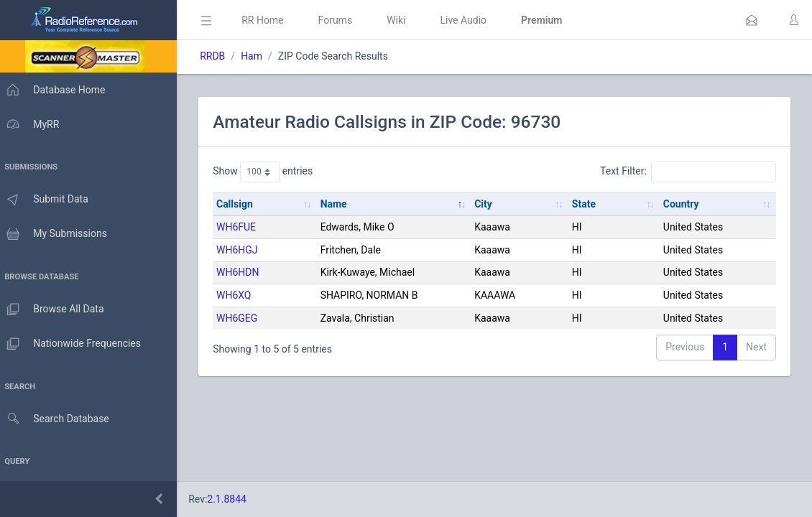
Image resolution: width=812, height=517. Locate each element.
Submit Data (48, 200)
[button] (752, 20)
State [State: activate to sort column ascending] (587, 204)
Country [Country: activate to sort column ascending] (683, 204)
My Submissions (57, 234)
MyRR (33, 124)
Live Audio (470, 20)
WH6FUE (243, 227)
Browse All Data (55, 309)
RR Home (269, 20)
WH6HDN (245, 272)
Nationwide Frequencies (74, 344)
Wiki (403, 20)
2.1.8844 (234, 499)
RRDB (220, 56)
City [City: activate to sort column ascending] (488, 204)
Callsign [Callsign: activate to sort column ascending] (242, 204)
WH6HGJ (244, 250)
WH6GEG (244, 318)
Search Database (58, 419)
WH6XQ (241, 295)
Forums (342, 20)
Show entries (270, 172)
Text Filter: (688, 172)
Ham (259, 56)
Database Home (56, 90)
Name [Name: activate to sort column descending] (339, 204)
